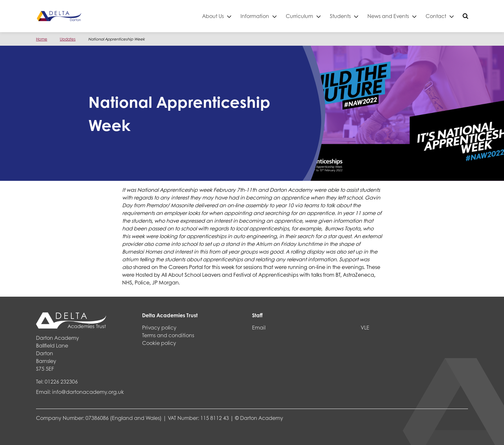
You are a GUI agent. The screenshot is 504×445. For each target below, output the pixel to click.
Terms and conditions (168, 335)
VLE (365, 327)
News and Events (388, 16)
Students (340, 16)
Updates (68, 39)
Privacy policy (159, 327)
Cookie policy (159, 343)
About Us (213, 16)
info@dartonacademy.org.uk (88, 392)
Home (42, 39)
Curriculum (299, 16)
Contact (436, 16)
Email (259, 327)
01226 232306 (61, 381)
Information (255, 16)
